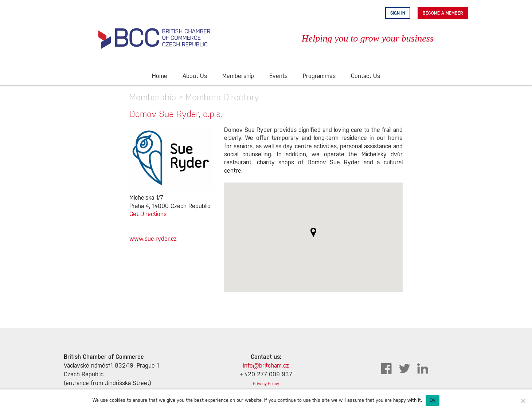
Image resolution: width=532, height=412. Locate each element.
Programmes (319, 76)
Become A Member (443, 13)
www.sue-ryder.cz (153, 239)
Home (160, 76)
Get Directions (148, 214)
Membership (238, 76)
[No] (523, 401)
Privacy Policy (266, 384)
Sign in (398, 13)
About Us (195, 76)
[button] (313, 232)
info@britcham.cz (266, 366)
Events (278, 76)
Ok (432, 400)
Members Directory (222, 97)
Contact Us (365, 76)
